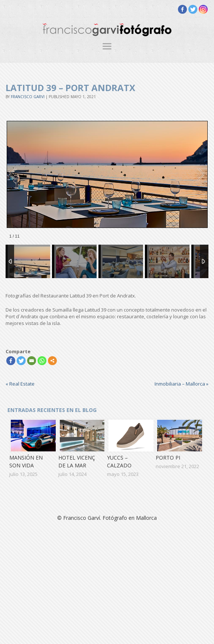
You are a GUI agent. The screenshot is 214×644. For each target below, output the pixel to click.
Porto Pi (168, 458)
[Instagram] (203, 9)
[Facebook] (182, 9)
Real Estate (20, 384)
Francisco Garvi (28, 97)
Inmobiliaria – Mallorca (181, 384)
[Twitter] (193, 9)
